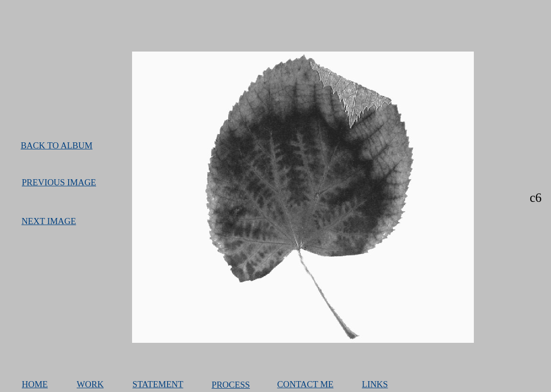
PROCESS (231, 385)
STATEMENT (158, 384)
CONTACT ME (306, 384)
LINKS (375, 384)
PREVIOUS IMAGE (59, 182)
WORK (90, 384)
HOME (35, 384)
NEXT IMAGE (49, 221)
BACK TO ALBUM (57, 145)
